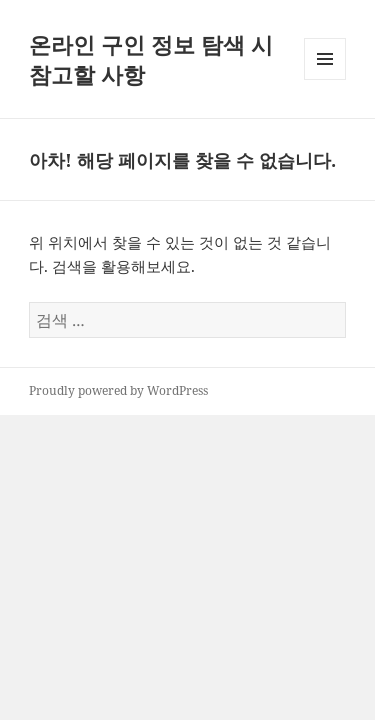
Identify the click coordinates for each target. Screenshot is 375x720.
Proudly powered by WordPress (118, 390)
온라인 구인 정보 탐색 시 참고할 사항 (151, 59)
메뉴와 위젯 (325, 79)
